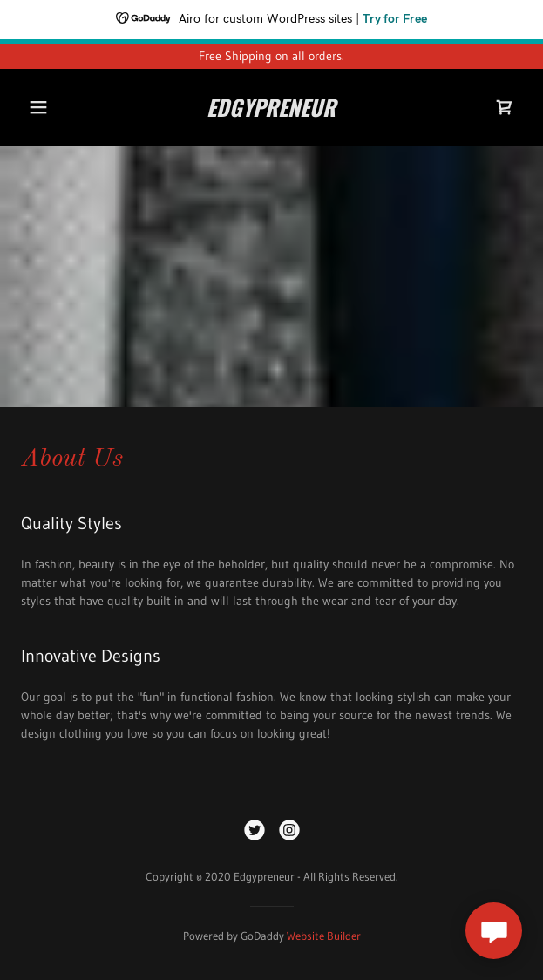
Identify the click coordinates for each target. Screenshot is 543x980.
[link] (271, 107)
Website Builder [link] (324, 936)
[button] (42, 107)
